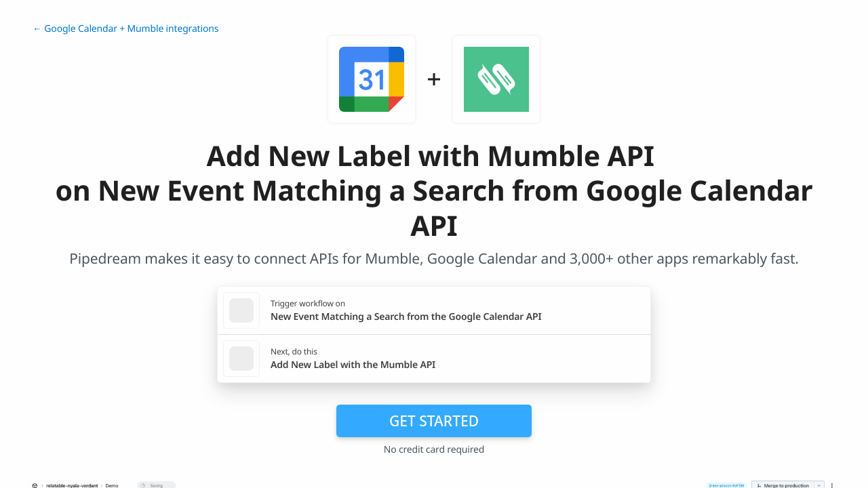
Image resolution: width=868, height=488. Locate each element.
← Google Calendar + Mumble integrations (125, 29)
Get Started (434, 421)
